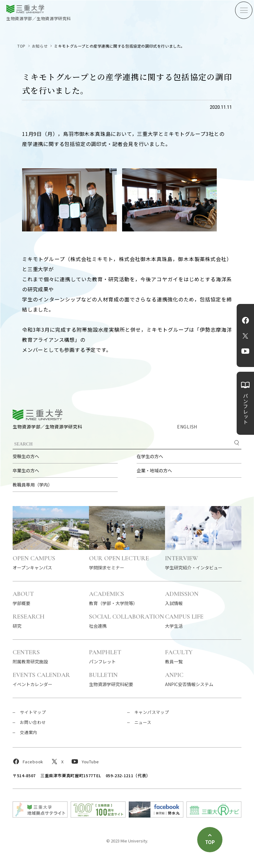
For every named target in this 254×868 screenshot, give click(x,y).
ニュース (143, 722)
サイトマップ (33, 712)
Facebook (245, 320)
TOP (21, 46)
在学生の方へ (150, 456)
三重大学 (38, 415)
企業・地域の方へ (154, 470)
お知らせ (40, 46)
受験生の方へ (26, 456)
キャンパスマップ (152, 712)
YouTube (245, 351)
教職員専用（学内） (32, 485)
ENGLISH (187, 427)
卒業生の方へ (26, 470)
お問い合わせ (33, 722)
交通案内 (29, 732)
